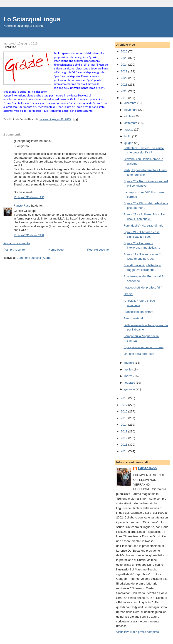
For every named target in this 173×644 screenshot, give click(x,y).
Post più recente (14, 250)
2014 (125, 425)
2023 (125, 71)
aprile (128, 369)
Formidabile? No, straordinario (143, 226)
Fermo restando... (135, 318)
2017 (125, 405)
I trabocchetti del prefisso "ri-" (143, 287)
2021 (125, 85)
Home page (56, 250)
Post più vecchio (98, 250)
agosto (129, 130)
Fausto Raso (22, 206)
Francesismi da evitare (138, 312)
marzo (129, 376)
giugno (129, 143)
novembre (131, 110)
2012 (125, 438)
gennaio (130, 389)
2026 (125, 51)
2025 (125, 58)
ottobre (129, 116)
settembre (131, 123)
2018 (125, 398)
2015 (125, 418)
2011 (125, 445)
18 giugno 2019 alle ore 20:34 (29, 235)
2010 (125, 451)
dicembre (131, 103)
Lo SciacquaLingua (32, 19)
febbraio (130, 383)
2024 (125, 65)
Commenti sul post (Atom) (34, 258)
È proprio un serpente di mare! (143, 347)
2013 (125, 431)
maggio (130, 363)
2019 (125, 98)
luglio (128, 136)
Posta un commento (17, 243)
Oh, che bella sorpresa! (139, 354)
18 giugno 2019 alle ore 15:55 (29, 197)
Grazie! (128, 294)
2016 (125, 411)
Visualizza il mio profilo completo (138, 632)
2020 (125, 91)
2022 (125, 78)
